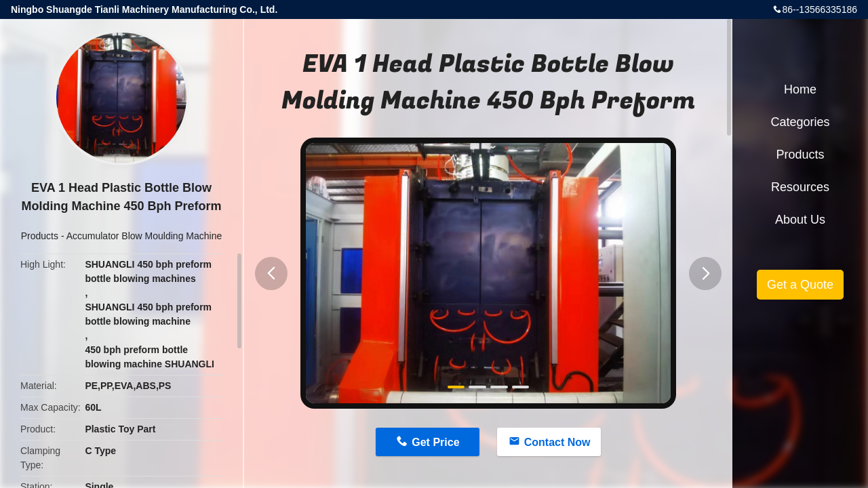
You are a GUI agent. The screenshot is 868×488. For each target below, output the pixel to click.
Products (40, 236)
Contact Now (557, 442)
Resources (800, 187)
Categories (800, 122)
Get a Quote (800, 285)
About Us (800, 220)
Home (800, 89)
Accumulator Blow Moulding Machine (144, 236)
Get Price (435, 442)
